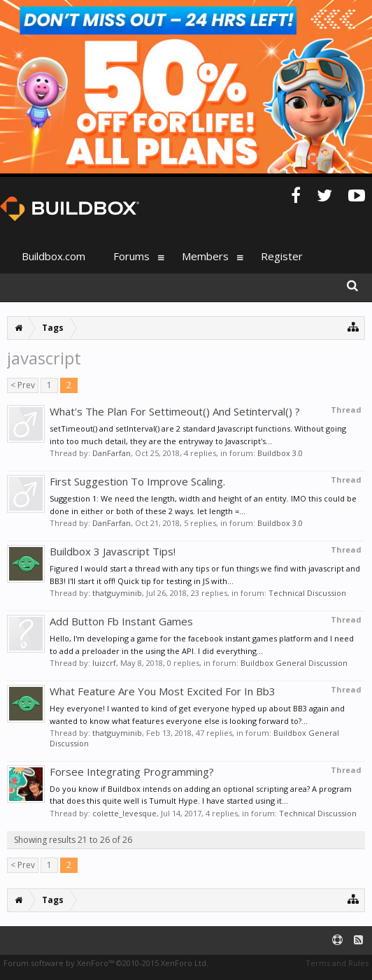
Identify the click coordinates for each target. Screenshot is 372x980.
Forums (131, 256)
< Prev (23, 385)
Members (205, 256)
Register (282, 256)
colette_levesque (124, 813)
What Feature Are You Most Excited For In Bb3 (163, 691)
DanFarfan (112, 453)
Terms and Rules (337, 963)
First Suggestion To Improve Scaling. (137, 481)
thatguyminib (117, 593)
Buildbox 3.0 (280, 453)
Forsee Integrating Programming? (132, 772)
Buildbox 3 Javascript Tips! (113, 551)
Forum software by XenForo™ (106, 963)
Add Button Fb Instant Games (121, 621)
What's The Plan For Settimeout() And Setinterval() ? (175, 411)
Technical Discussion (307, 593)
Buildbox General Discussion (294, 663)
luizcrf (104, 663)
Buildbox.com (53, 256)
